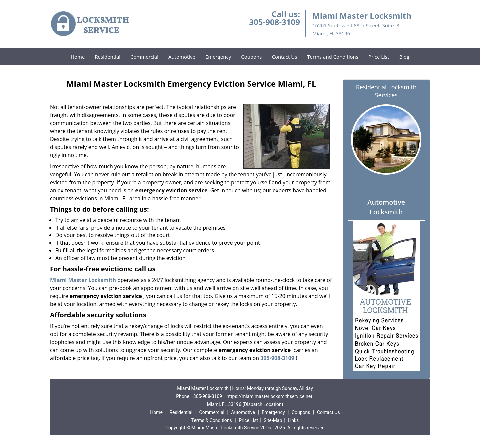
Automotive (182, 57)
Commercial (144, 57)
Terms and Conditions (333, 57)
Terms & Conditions (212, 420)
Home (78, 57)
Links (293, 420)
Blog (404, 57)
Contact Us (284, 57)
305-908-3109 (274, 22)
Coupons (251, 57)
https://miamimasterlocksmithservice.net (269, 396)
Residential (107, 57)
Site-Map (273, 420)
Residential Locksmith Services (386, 91)
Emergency (218, 57)
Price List (379, 57)
